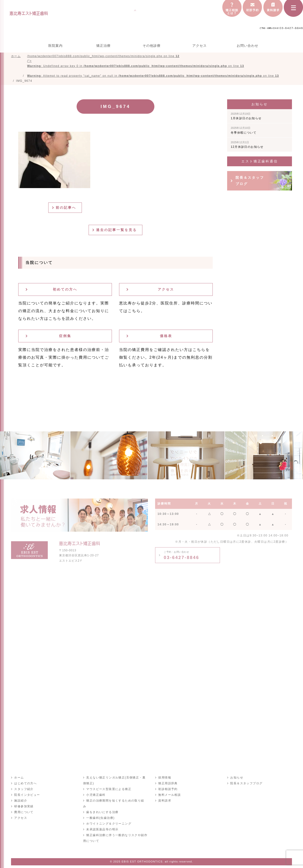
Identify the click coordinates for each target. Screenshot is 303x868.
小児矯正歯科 (96, 796)
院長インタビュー (27, 796)
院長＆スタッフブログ (250, 182)
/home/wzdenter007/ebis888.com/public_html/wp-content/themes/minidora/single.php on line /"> (153, 66)
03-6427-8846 (182, 556)
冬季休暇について (244, 131)
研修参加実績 (24, 808)
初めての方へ (65, 291)
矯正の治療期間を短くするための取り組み (117, 802)
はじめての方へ (25, 785)
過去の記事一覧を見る (117, 231)
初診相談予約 (168, 790)
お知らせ (236, 779)
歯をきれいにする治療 (102, 808)
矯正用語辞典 (168, 785)
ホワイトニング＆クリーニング (109, 819)
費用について (24, 813)
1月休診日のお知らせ (246, 117)
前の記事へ (67, 209)
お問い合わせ (248, 46)
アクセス (200, 46)
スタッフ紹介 (24, 790)
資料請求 (164, 802)
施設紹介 (20, 802)
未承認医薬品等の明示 (102, 825)
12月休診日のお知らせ (247, 146)
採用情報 (164, 779)
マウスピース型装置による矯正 (109, 790)
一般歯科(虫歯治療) (100, 813)
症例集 (65, 337)
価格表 (166, 337)
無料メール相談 (169, 796)
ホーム (19, 779)
